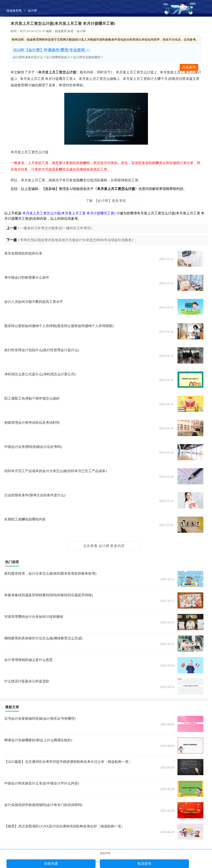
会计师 (32, 11)
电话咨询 (144, 864)
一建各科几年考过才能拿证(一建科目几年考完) (56, 228)
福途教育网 (14, 11)
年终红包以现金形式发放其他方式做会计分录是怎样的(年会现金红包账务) (77, 240)
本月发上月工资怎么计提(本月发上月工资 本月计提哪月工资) (69, 213)
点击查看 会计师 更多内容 (104, 546)
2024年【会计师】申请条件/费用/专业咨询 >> (51, 50)
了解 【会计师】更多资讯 (106, 201)
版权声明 (105, 853)
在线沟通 (51, 864)
